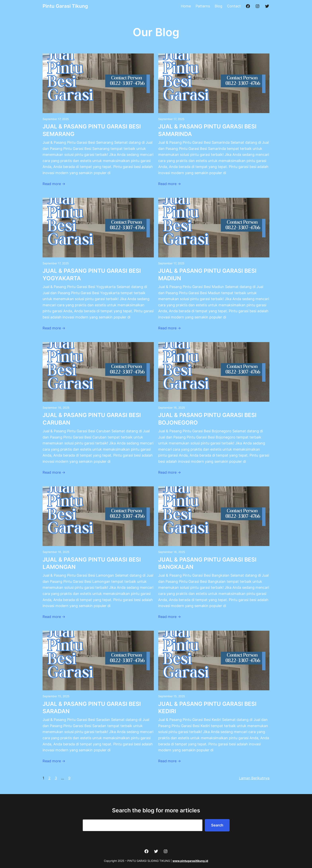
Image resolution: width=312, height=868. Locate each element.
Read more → (54, 184)
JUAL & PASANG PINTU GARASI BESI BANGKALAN (207, 563)
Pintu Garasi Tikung (65, 6)
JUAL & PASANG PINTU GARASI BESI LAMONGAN (92, 563)
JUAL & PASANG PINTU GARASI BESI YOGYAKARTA (92, 274)
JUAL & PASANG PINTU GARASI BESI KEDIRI (207, 708)
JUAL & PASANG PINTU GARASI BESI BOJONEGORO (207, 419)
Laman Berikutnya (254, 778)
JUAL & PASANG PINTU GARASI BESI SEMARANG (92, 130)
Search (217, 825)
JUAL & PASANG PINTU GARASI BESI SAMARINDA (207, 130)
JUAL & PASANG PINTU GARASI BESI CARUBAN (92, 419)
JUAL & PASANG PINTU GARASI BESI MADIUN (207, 274)
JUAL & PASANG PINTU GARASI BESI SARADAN (92, 708)
